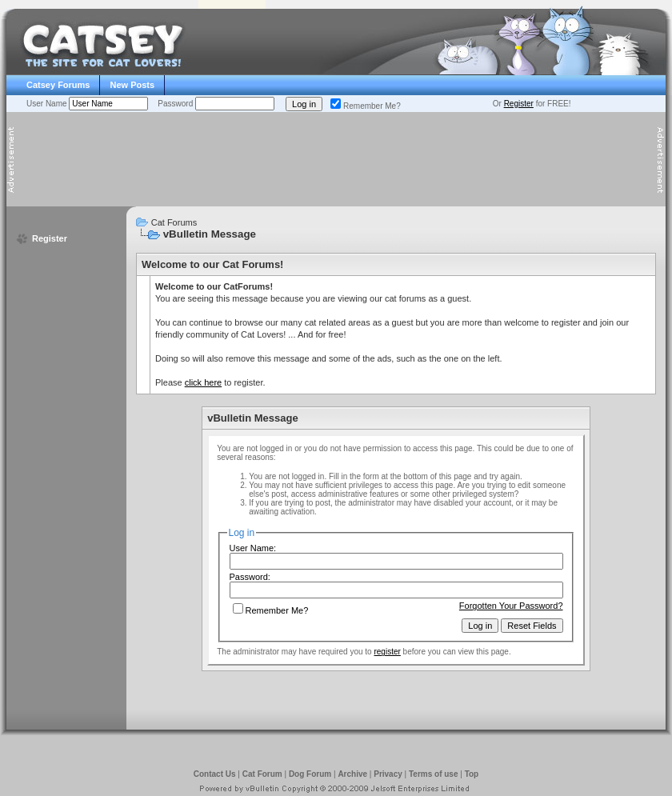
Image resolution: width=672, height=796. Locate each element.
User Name (48, 104)
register (387, 652)
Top (472, 774)
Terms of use (434, 774)
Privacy (388, 774)
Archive (352, 774)
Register (519, 104)
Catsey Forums (58, 85)
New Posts (132, 85)
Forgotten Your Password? (511, 606)
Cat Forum (262, 774)
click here (203, 382)
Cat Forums (174, 222)
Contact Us (215, 774)
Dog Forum (310, 774)
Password (176, 104)
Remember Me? (366, 106)
